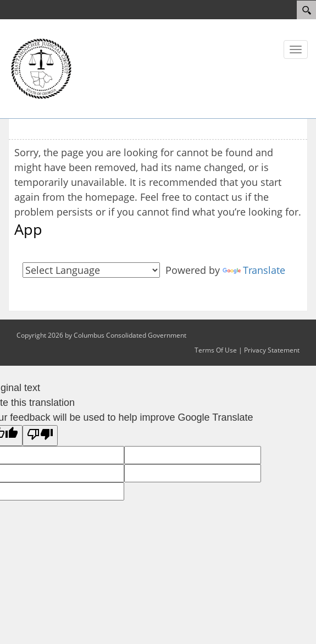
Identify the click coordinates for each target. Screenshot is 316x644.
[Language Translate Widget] (91, 270)
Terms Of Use (216, 350)
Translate (254, 270)
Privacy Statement (272, 350)
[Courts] (41, 68)
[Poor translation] (40, 436)
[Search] (306, 10)
